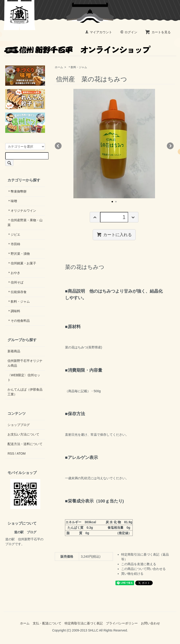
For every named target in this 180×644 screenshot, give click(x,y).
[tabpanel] (114, 144)
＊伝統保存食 (17, 292)
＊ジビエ (14, 234)
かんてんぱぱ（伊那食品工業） (25, 392)
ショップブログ (19, 425)
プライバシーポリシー (122, 623)
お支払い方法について (23, 434)
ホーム (59, 67)
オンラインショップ (77, 49)
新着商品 (14, 351)
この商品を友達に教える (139, 564)
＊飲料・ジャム (77, 67)
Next (170, 146)
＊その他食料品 (19, 321)
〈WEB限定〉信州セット (24, 377)
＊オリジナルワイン (22, 211)
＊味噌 (12, 201)
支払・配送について (47, 623)
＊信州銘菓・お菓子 (22, 263)
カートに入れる (114, 234)
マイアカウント (99, 32)
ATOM (21, 453)
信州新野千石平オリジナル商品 (25, 363)
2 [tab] (116, 202)
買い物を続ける (132, 574)
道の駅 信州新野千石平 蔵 (20, 15)
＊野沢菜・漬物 (19, 254)
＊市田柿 (14, 244)
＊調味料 (14, 311)
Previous (58, 146)
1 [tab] (112, 202)
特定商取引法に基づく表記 (84, 623)
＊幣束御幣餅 (17, 191)
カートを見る (158, 32)
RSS (11, 453)
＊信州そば (15, 282)
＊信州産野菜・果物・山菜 (25, 223)
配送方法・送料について (25, 444)
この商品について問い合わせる (143, 569)
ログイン (129, 32)
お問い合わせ (150, 623)
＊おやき (14, 273)
